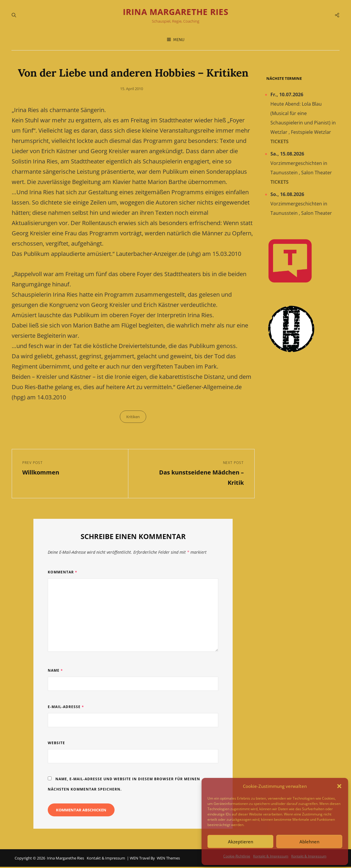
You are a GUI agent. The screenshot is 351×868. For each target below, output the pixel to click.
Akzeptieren (241, 842)
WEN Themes (168, 859)
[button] (339, 786)
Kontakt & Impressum (271, 856)
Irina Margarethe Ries (175, 12)
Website (56, 744)
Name (55, 672)
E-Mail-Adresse (66, 708)
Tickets (280, 142)
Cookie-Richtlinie (237, 856)
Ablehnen (309, 842)
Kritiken (133, 417)
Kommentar (63, 573)
